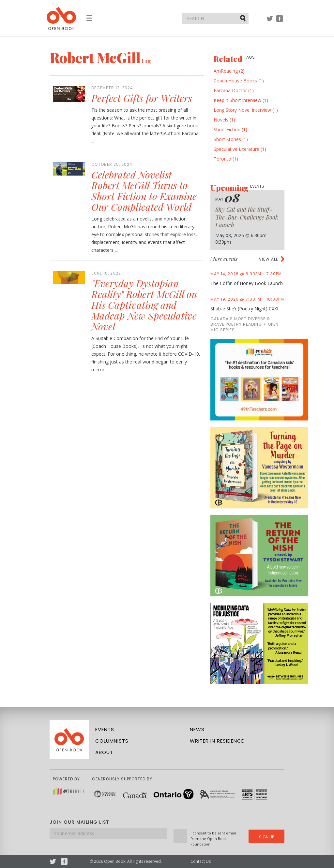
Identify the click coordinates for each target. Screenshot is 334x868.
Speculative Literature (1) (240, 149)
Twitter (270, 22)
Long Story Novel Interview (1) (246, 110)
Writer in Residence (217, 741)
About (104, 752)
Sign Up (266, 837)
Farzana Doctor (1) (234, 90)
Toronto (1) (226, 159)
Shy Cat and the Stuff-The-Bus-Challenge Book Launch (247, 217)
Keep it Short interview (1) (241, 100)
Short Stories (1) (231, 139)
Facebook (280, 22)
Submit (243, 18)
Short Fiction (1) (230, 129)
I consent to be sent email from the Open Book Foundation (213, 839)
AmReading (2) (229, 71)
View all (268, 259)
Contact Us (201, 861)
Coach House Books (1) (239, 81)
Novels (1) (224, 120)
